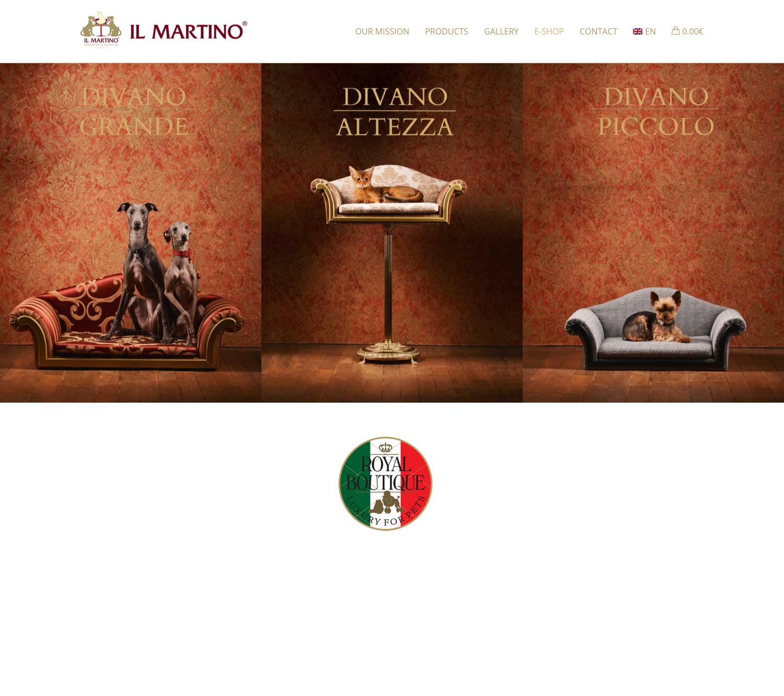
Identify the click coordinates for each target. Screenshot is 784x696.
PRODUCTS (447, 31)
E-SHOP (549, 31)
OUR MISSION (383, 31)
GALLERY (501, 31)
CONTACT (598, 31)
